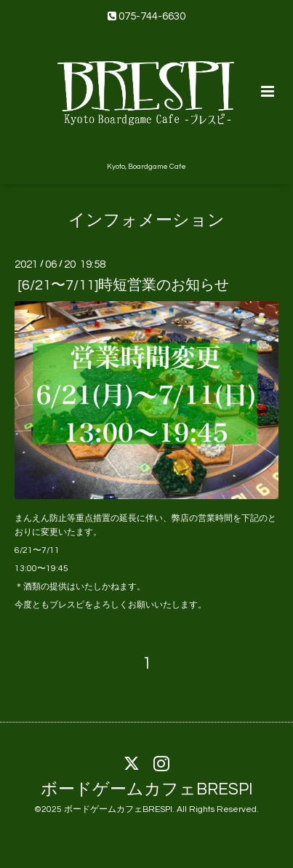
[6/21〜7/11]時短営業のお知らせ (123, 285)
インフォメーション (146, 221)
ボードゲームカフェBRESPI (147, 789)
